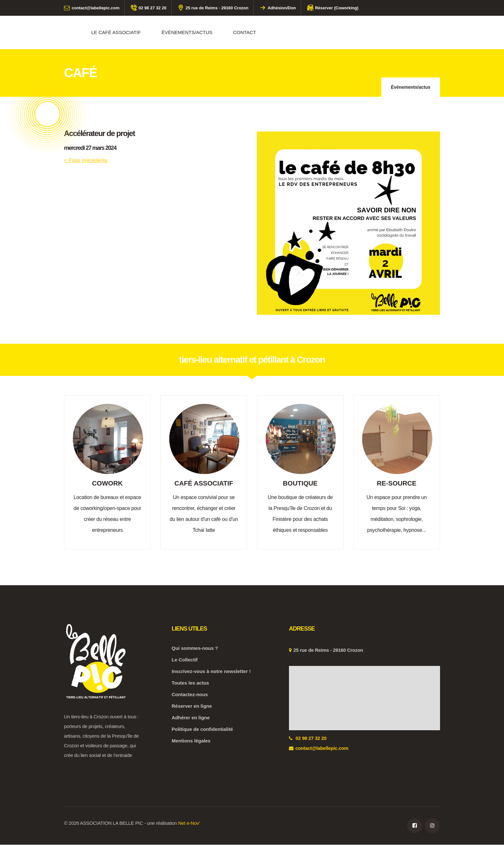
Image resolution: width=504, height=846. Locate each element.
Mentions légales (191, 742)
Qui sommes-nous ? (195, 649)
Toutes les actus (190, 684)
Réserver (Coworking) (333, 8)
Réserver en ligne (192, 707)
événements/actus (187, 32)
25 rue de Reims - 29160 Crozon (213, 8)
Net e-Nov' (189, 824)
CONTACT (244, 32)
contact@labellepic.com (92, 8)
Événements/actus (411, 87)
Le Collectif (185, 661)
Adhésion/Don (278, 8)
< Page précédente (86, 160)
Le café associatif (116, 32)
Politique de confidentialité (202, 730)
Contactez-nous (190, 696)
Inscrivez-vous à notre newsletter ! (211, 673)
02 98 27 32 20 (149, 8)
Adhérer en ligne (191, 719)
